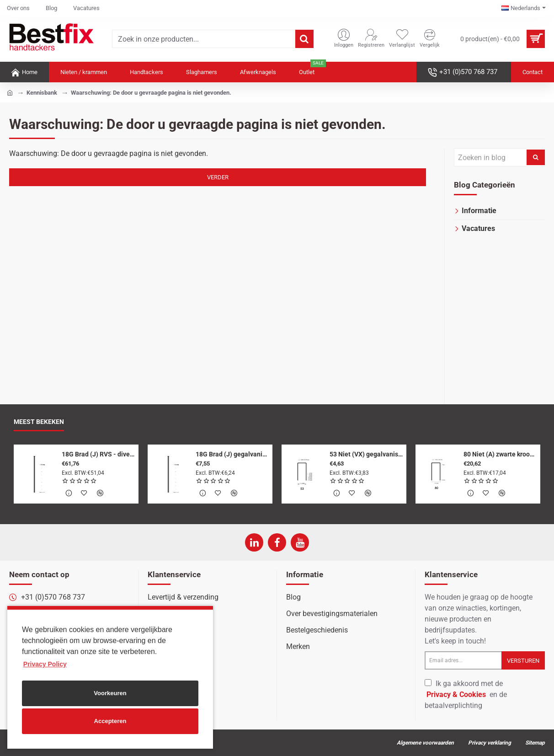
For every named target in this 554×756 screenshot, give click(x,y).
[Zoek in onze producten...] (304, 39)
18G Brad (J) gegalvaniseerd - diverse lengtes (232, 454)
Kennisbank (42, 93)
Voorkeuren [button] (110, 693)
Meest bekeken (39, 422)
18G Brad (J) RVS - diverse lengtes (99, 454)
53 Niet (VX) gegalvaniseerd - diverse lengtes (366, 454)
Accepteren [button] (110, 721)
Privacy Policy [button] (45, 664)
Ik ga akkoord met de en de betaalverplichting (466, 694)
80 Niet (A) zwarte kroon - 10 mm (500, 454)
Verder (218, 177)
